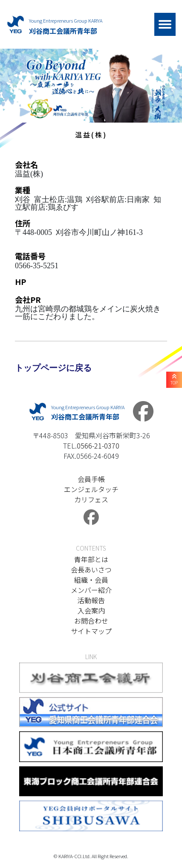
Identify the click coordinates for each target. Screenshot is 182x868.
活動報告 (91, 600)
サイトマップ (91, 631)
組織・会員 (91, 580)
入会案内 (91, 610)
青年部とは (91, 559)
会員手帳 (91, 479)
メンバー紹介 (91, 590)
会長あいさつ (91, 569)
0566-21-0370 (98, 446)
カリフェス (91, 499)
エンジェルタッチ (91, 489)
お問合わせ (91, 621)
